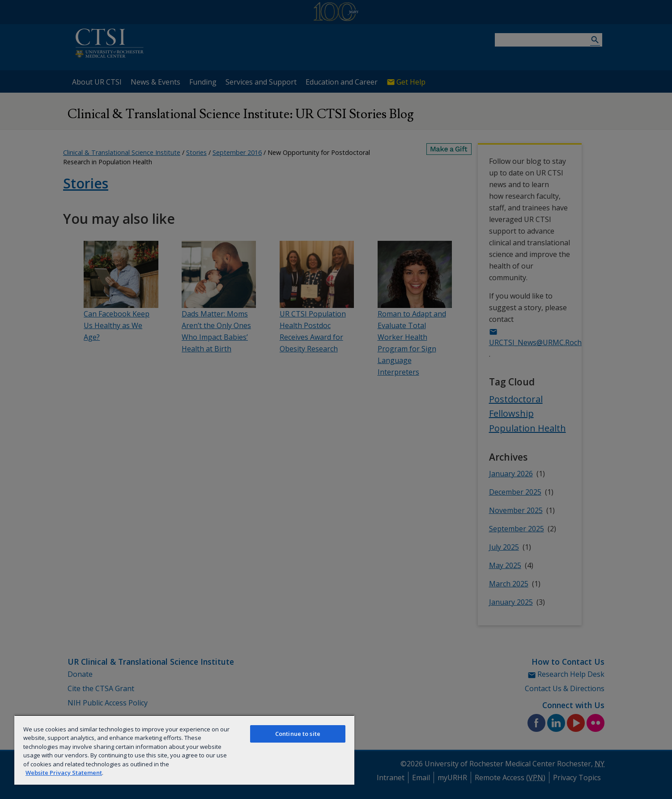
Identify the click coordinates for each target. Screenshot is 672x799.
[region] (184, 750)
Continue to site (298, 734)
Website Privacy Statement (64, 773)
